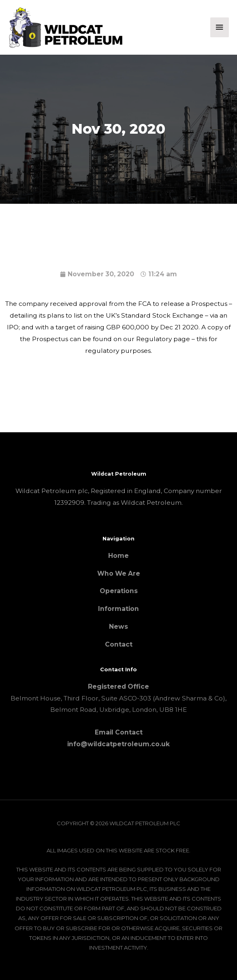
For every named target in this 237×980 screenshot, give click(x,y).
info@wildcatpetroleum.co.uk (118, 744)
